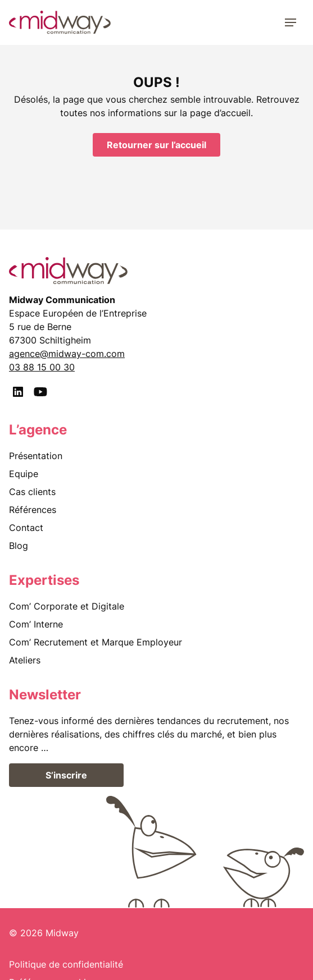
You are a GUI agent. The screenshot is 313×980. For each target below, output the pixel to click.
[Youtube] (40, 392)
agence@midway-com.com (67, 354)
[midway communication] (60, 22)
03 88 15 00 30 (42, 367)
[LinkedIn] (18, 392)
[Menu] (291, 22)
